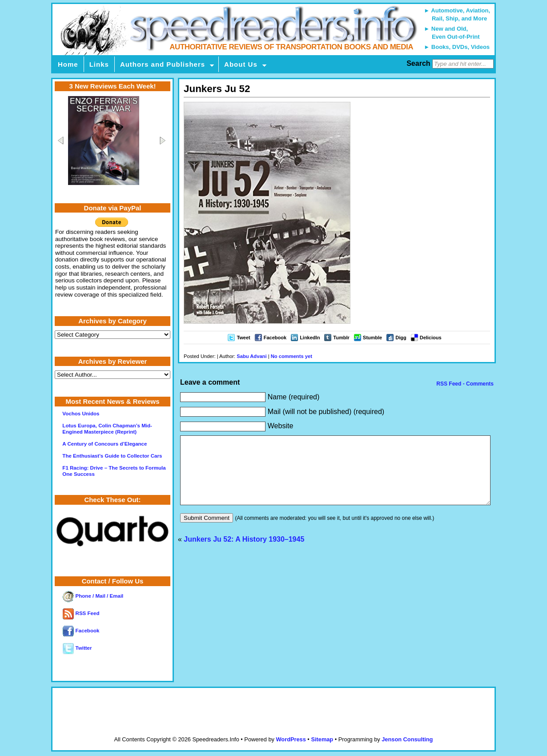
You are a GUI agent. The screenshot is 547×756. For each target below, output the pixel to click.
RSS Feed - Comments (464, 384)
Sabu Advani (251, 356)
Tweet (243, 338)
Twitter (77, 648)
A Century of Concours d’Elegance (105, 444)
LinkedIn (310, 338)
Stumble (372, 338)
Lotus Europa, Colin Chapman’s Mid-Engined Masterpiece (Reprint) (107, 428)
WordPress (291, 739)
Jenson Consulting (407, 739)
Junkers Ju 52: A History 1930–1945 (244, 553)
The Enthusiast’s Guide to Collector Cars (112, 456)
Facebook (275, 338)
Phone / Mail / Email (93, 596)
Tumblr (341, 338)
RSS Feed (81, 613)
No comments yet (292, 356)
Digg (401, 338)
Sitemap (322, 739)
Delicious (431, 338)
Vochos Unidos (81, 414)
